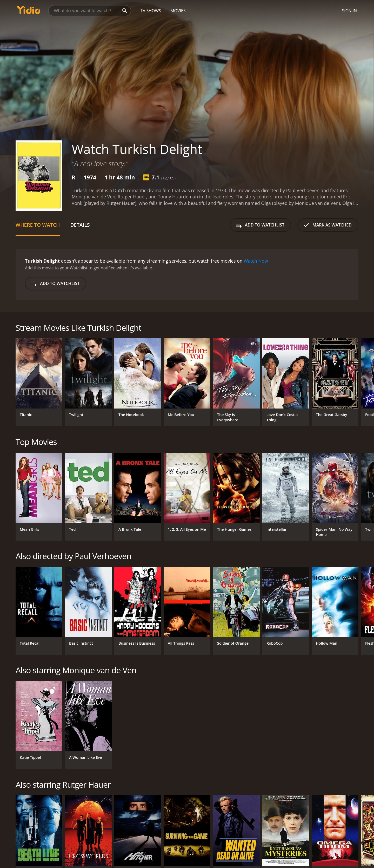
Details (80, 225)
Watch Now (256, 261)
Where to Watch (38, 225)
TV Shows (151, 11)
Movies (178, 11)
